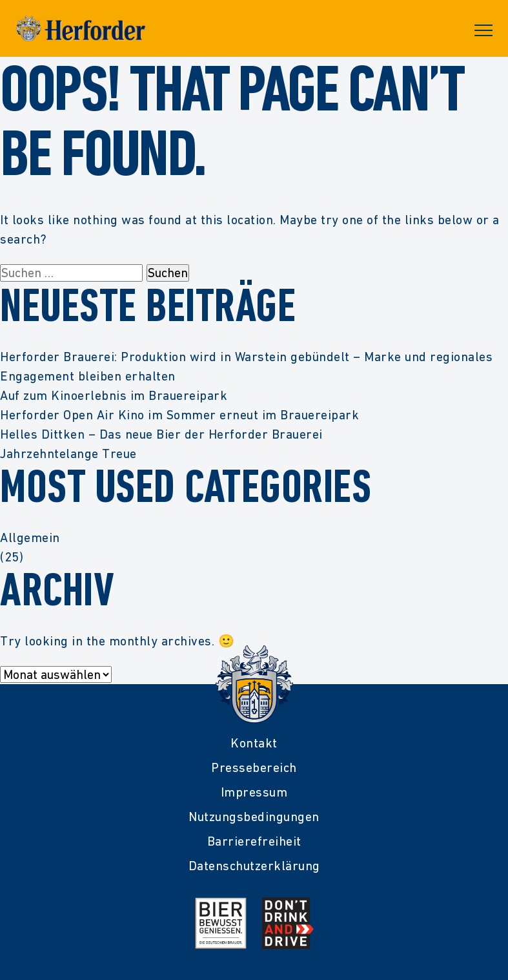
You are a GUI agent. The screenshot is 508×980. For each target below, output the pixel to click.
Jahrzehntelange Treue (68, 454)
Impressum (254, 792)
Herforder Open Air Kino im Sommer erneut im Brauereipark (179, 415)
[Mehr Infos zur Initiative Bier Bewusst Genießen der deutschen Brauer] (221, 923)
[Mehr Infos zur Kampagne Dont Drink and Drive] (288, 923)
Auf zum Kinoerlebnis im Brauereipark (114, 395)
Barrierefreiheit (254, 841)
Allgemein (30, 537)
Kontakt (254, 743)
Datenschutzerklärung (254, 866)
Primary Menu (483, 30)
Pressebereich (254, 767)
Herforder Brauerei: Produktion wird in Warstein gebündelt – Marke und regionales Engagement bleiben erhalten (246, 366)
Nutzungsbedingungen (254, 817)
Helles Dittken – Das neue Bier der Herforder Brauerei (161, 434)
